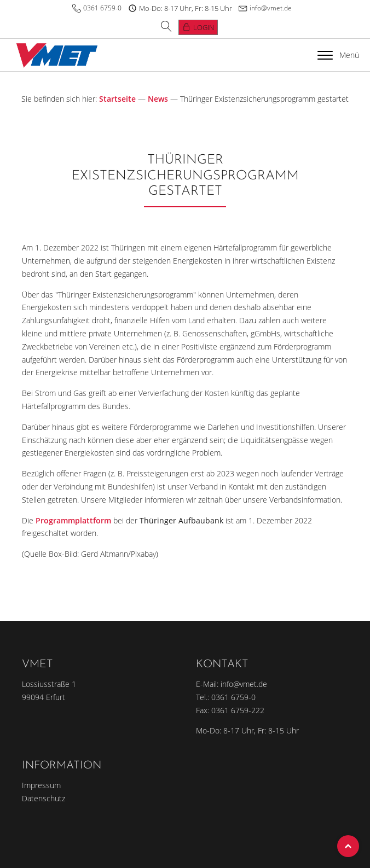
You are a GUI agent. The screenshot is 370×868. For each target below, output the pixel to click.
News (158, 99)
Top (348, 846)
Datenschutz (44, 798)
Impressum (41, 785)
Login (204, 27)
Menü (338, 55)
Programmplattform (73, 520)
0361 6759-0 (102, 8)
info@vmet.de (271, 8)
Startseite (117, 99)
